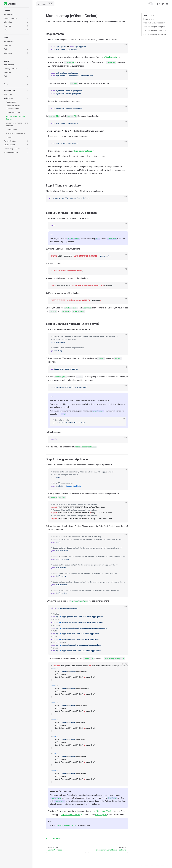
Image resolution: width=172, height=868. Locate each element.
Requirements (149, 19)
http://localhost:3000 (101, 811)
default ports (101, 815)
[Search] (45, 4)
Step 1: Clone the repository (154, 23)
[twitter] (163, 4)
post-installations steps (67, 825)
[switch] (151, 4)
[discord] (167, 4)
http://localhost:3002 (71, 815)
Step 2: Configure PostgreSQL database (156, 27)
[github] (158, 4)
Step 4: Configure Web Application (156, 34)
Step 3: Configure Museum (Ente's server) (156, 30)
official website (111, 57)
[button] (16, 11)
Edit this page (53, 838)
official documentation (82, 151)
